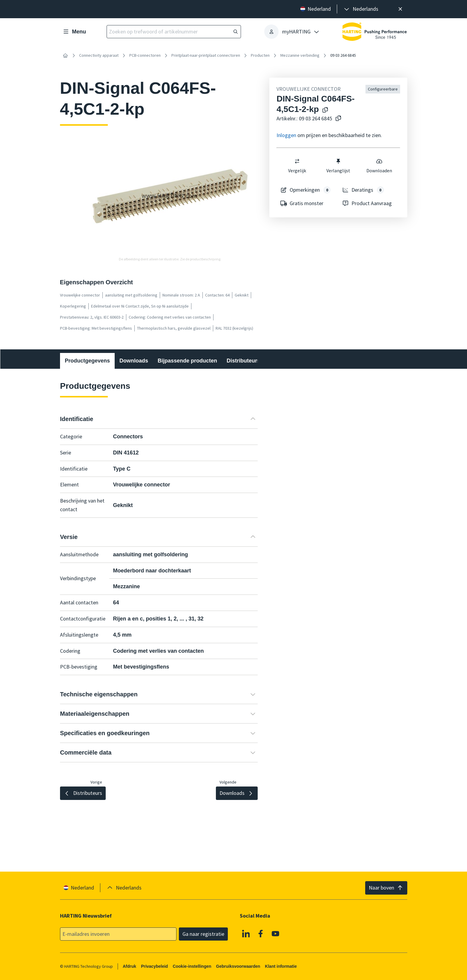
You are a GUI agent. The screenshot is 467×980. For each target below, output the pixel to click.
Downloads (134, 361)
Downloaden (380, 166)
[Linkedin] (246, 933)
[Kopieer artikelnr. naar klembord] (337, 119)
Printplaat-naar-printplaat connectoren (206, 55)
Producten (260, 55)
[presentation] (361, 9)
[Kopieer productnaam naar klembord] (324, 110)
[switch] (297, 161)
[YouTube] (275, 933)
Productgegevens (87, 361)
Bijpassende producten (187, 361)
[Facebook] (261, 933)
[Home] (65, 56)
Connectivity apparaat (99, 55)
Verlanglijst (338, 166)
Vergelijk (297, 166)
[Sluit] (401, 9)
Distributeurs (243, 361)
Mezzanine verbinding (300, 55)
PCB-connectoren (145, 55)
